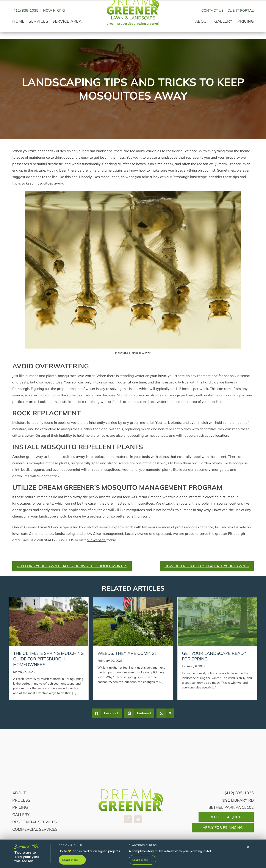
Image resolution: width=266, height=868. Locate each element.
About (19, 793)
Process (21, 800)
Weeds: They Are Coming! (127, 653)
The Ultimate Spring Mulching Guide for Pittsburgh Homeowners (49, 659)
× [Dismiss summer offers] (248, 847)
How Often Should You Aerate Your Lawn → (207, 566)
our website (96, 540)
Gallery (21, 815)
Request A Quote (226, 817)
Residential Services (34, 822)
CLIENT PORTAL (241, 21)
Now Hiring (54, 21)
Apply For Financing (223, 827)
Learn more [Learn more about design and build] (72, 860)
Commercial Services (35, 829)
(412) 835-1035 (25, 21)
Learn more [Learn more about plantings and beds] (142, 860)
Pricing (20, 807)
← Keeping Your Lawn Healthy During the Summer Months (72, 566)
